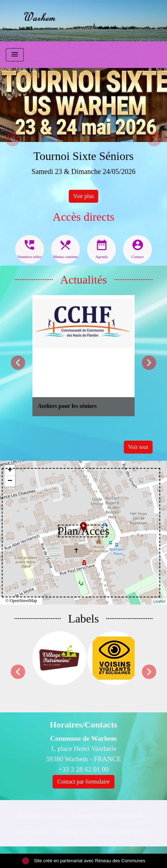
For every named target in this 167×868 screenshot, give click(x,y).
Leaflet (159, 601)
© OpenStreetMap (21, 601)
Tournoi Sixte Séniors (84, 156)
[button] (13, 139)
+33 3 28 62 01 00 (83, 769)
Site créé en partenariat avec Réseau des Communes (84, 861)
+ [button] (10, 470)
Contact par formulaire (83, 782)
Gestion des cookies (125, 832)
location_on (80, 523)
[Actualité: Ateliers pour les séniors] (83, 356)
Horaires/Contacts (83, 725)
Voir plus (83, 196)
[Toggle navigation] (15, 55)
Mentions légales (40, 816)
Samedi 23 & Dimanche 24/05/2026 (84, 171)
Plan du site (74, 832)
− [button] (10, 481)
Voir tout (138, 447)
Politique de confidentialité (108, 816)
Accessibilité (32, 832)
